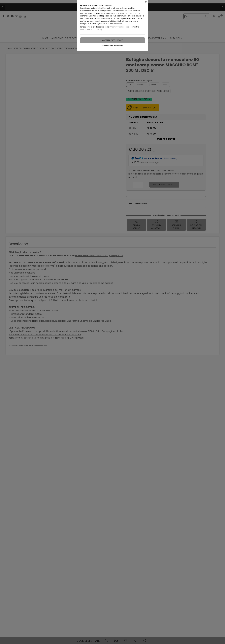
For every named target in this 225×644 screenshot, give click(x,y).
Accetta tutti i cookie (113, 40)
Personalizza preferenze (113, 46)
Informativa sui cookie (119, 27)
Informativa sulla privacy (91, 29)
